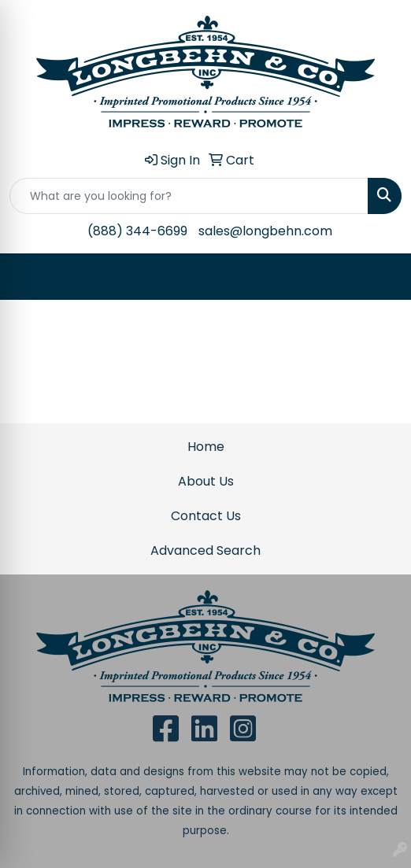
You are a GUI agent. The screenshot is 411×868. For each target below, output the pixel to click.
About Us (206, 481)
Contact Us (206, 516)
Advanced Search (205, 550)
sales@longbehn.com (265, 231)
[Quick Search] (189, 196)
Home (206, 447)
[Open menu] (380, 277)
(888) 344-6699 (137, 231)
